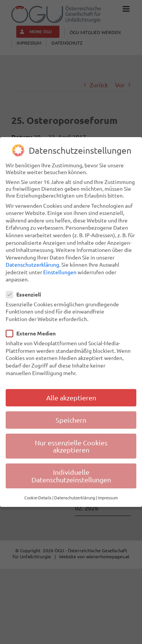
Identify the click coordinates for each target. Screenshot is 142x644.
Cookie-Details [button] (38, 497)
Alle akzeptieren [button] (71, 398)
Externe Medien (34, 333)
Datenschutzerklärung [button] (75, 497)
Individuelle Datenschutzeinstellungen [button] (71, 476)
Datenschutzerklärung (32, 264)
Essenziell (27, 294)
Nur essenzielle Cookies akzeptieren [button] (71, 446)
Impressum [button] (108, 497)
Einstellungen (60, 272)
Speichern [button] (71, 420)
